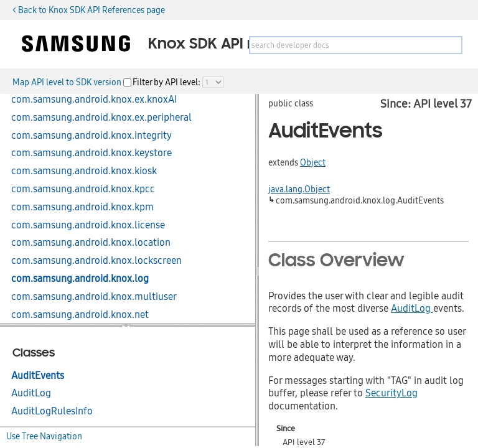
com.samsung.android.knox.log (80, 279)
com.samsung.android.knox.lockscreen (96, 261)
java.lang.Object (299, 189)
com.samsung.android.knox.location (91, 243)
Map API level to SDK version (68, 82)
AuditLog (31, 393)
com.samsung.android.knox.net (80, 315)
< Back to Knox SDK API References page (89, 10)
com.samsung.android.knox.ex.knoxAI (94, 100)
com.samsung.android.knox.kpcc (83, 189)
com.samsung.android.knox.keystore (91, 153)
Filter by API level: (167, 82)
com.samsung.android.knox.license (88, 225)
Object (313, 162)
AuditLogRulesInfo (52, 411)
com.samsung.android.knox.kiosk (84, 171)
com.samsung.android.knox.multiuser (94, 297)
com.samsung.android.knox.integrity (91, 136)
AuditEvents (38, 376)
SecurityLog (391, 393)
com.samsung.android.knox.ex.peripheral (101, 118)
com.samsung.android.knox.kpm (82, 207)
